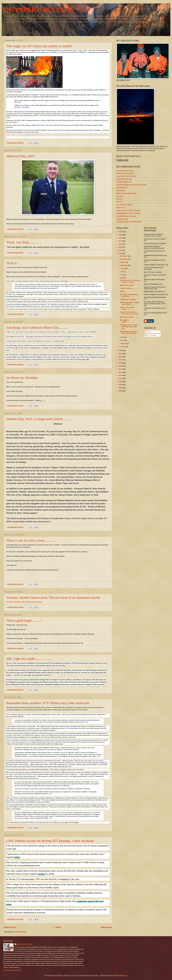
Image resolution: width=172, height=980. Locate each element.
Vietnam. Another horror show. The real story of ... (129, 313)
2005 (120, 391)
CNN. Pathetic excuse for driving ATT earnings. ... (129, 332)
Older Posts (106, 927)
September (124, 265)
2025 (120, 235)
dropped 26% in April (38, 125)
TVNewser (82, 52)
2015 (120, 360)
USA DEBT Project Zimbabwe (126, 216)
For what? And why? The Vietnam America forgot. (24, 602)
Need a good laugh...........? (24, 620)
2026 (120, 232)
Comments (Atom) (20, 932)
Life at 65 (120, 199)
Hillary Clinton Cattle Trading (126, 193)
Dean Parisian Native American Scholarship (131, 185)
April (122, 337)
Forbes (17, 857)
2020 (120, 250)
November (124, 259)
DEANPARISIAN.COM (39, 10)
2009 (120, 378)
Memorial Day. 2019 (20, 156)
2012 (120, 369)
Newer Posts (10, 927)
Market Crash (121, 208)
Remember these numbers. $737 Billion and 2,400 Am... (129, 327)
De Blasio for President (22, 378)
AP (87, 722)
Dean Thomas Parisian (25, 944)
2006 (120, 388)
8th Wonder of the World (125, 173)
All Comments (151, 335)
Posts (148, 332)
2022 (120, 244)
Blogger (124, 976)
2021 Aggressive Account (125, 171)
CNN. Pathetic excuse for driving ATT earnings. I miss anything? (50, 841)
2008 (120, 382)
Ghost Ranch (121, 190)
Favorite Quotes (122, 188)
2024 (120, 238)
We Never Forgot (122, 219)
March (123, 340)
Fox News (62, 52)
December (124, 256)
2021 (120, 247)
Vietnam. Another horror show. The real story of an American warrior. (54, 598)
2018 (120, 350)
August (123, 268)
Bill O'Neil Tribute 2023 (124, 179)
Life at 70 (120, 202)
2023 (120, 241)
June (122, 275)
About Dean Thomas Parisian (126, 176)
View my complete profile (12, 970)
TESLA (12, 263)
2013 (120, 366)
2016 (120, 357)
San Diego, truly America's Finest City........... (37, 327)
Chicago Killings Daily (124, 182)
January (123, 347)
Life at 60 (120, 196)
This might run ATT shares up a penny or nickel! (39, 46)
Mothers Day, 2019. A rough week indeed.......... (39, 419)
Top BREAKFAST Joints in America (128, 213)
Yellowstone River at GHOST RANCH (129, 222)
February (124, 343)
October (123, 262)
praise (42, 874)
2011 (120, 372)
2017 (120, 354)
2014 (120, 363)
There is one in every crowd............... (31, 540)
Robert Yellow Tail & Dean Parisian (128, 210)
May (122, 278)
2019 (120, 253)
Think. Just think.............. (24, 242)
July (122, 272)
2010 (120, 375)
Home (58, 927)
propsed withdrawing (74, 735)
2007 (120, 385)
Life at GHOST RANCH (124, 205)
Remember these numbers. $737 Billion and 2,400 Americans (48, 703)
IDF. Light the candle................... (29, 659)
